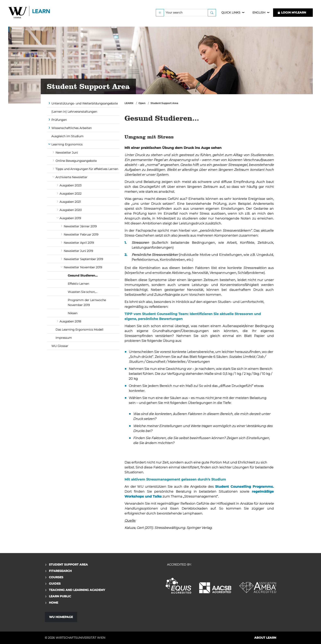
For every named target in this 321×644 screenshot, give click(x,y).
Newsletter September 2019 (83, 259)
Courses (56, 577)
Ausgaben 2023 (71, 185)
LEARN (129, 103)
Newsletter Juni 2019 (78, 251)
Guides (55, 584)
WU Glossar (60, 346)
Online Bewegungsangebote (76, 161)
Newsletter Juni (67, 153)
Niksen (73, 313)
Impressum (64, 338)
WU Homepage (61, 617)
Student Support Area (164, 103)
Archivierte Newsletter (71, 177)
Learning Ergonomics (67, 144)
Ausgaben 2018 (70, 321)
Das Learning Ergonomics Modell (79, 330)
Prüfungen (59, 120)
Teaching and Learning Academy (77, 590)
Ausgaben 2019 (70, 218)
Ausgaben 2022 (71, 194)
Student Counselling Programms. (244, 487)
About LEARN (265, 638)
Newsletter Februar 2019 (81, 235)
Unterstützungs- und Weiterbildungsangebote (85, 103)
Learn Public (60, 596)
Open (142, 103)
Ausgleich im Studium (67, 136)
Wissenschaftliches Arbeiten (72, 128)
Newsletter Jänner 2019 (80, 226)
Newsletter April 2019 (79, 243)
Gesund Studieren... (83, 276)
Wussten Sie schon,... (83, 292)
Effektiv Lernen (78, 284)
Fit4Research (60, 571)
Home (54, 603)
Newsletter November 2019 (83, 267)
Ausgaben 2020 (71, 210)
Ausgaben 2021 (70, 202)
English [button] (259, 15)
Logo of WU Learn (30, 15)
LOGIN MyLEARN (292, 15)
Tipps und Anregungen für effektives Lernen (87, 169)
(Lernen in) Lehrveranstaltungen (74, 112)
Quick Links (231, 15)
